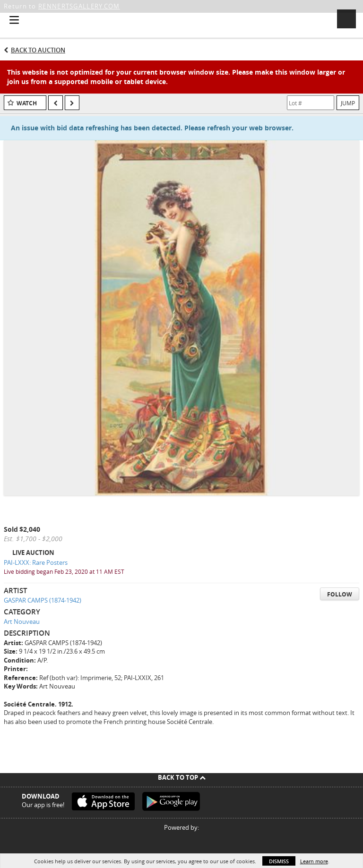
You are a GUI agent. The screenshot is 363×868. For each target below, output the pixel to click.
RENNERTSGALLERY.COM (79, 6)
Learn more (314, 861)
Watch (27, 103)
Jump (348, 103)
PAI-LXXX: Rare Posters (36, 562)
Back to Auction (38, 50)
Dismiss (279, 861)
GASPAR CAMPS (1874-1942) (43, 600)
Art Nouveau (22, 621)
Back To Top (182, 777)
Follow (340, 594)
